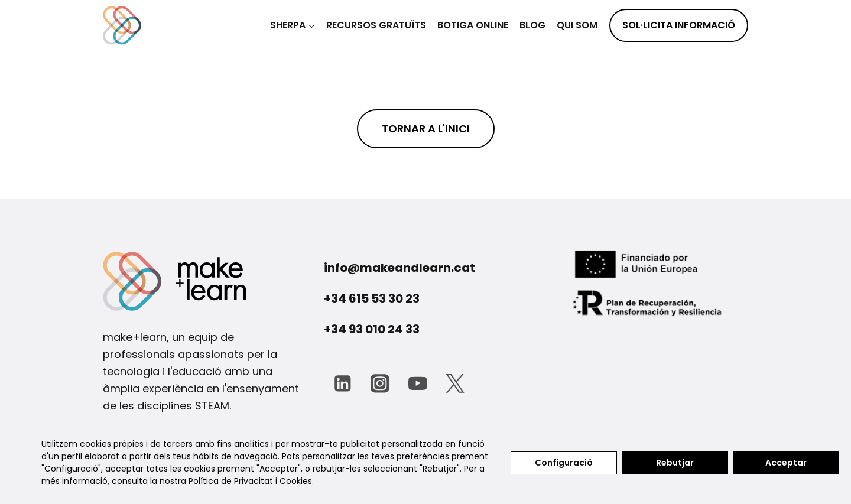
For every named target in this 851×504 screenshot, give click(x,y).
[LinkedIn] (342, 383)
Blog (532, 25)
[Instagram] (380, 383)
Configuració (564, 463)
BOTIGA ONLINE (473, 25)
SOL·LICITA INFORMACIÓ (679, 25)
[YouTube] (418, 383)
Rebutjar (675, 463)
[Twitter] (455, 383)
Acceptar (786, 463)
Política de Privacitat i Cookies (250, 481)
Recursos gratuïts (376, 25)
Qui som (577, 25)
